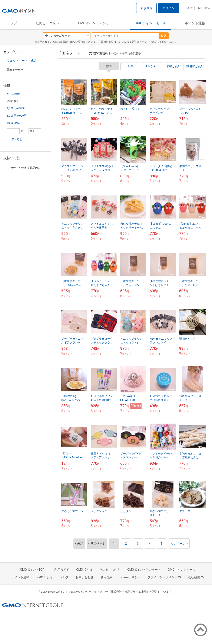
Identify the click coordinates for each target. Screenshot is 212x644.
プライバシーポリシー (164, 577)
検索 (164, 36)
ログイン (169, 8)
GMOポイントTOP (32, 570)
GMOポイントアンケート (97, 23)
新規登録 (146, 8)
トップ (12, 23)
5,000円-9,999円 (17, 116)
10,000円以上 (15, 123)
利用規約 (106, 577)
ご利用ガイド (60, 570)
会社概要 (196, 577)
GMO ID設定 (203, 8)
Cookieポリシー (130, 577)
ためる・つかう (47, 23)
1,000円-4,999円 (17, 108)
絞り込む (17, 139)
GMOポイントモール (150, 23)
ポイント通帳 (195, 23)
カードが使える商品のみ (23, 168)
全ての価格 (14, 94)
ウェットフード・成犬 (22, 61)
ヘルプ (189, 8)
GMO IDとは (84, 570)
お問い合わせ (85, 577)
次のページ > (179, 544)
